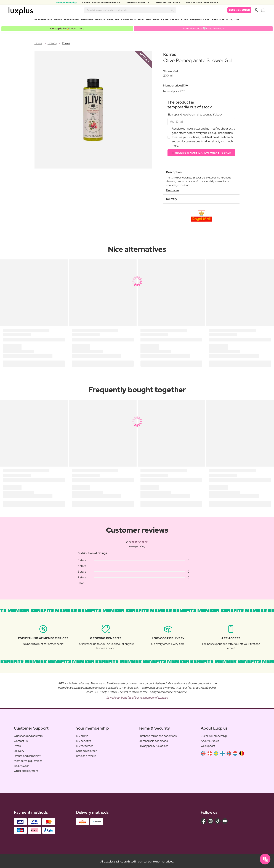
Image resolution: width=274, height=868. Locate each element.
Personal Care (200, 20)
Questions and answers (28, 734)
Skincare (113, 20)
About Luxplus (210, 739)
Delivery (19, 749)
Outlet (235, 20)
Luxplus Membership (214, 734)
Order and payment (26, 769)
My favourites (85, 744)
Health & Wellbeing (166, 20)
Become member (239, 11)
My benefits (83, 739)
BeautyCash (22, 764)
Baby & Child (220, 20)
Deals (58, 20)
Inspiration (71, 20)
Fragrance (129, 20)
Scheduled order (86, 749)
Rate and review (86, 754)
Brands (52, 42)
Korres (66, 42)
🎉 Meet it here (67, 27)
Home (184, 20)
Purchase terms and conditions (158, 734)
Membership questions (28, 759)
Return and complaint (27, 754)
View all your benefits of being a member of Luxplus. (137, 696)
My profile (82, 734)
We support (208, 744)
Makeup (100, 20)
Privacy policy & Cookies (153, 744)
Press (17, 744)
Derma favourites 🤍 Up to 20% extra (203, 27)
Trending (87, 20)
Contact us (21, 739)
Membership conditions (153, 739)
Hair (141, 20)
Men (148, 20)
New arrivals (43, 20)
